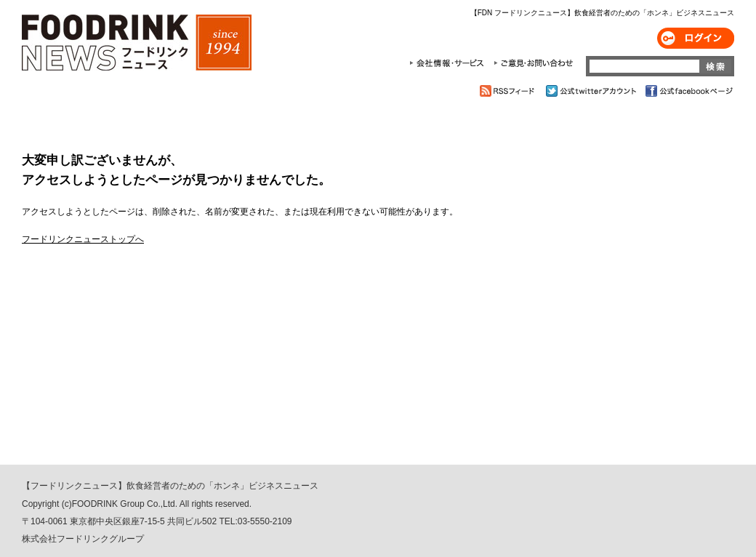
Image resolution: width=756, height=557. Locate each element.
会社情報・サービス (449, 63)
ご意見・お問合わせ (533, 63)
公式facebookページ (688, 91)
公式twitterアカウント (592, 91)
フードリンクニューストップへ (83, 239)
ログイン (696, 38)
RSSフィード (509, 91)
